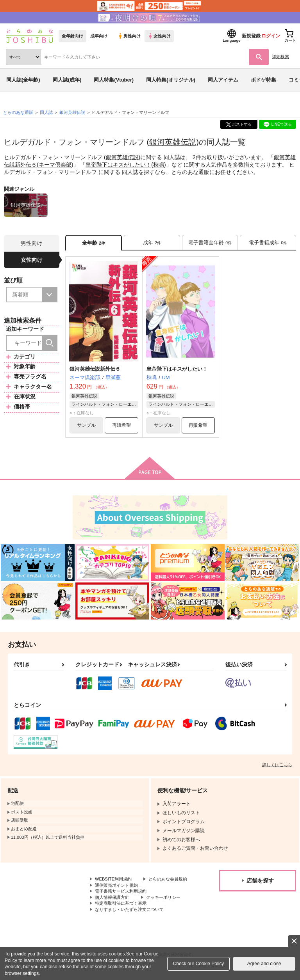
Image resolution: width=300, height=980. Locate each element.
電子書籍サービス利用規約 (123, 901)
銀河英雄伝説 (173, 142)
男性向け (129, 36)
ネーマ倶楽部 (55, 164)
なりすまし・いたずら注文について (132, 920)
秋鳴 (159, 164)
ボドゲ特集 (263, 80)
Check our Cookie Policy (199, 964)
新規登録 (251, 36)
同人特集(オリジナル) (171, 80)
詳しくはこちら (277, 767)
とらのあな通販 (18, 112)
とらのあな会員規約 (116, 888)
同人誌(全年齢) (23, 80)
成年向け (99, 36)
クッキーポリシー (168, 907)
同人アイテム (223, 80)
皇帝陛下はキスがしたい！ (118, 164)
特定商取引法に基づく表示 (123, 914)
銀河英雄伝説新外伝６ (95, 370)
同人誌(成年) (67, 80)
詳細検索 (280, 57)
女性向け (159, 36)
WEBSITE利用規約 (115, 881)
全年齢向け (72, 36)
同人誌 (46, 112)
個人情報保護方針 (114, 907)
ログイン (271, 36)
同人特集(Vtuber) (114, 80)
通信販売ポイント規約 (118, 894)
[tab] (152, 243)
